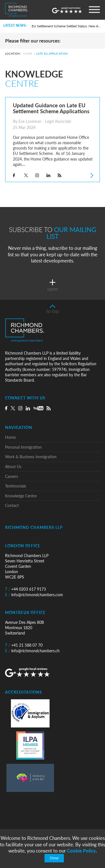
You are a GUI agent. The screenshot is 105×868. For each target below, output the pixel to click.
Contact (12, 505)
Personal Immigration (23, 447)
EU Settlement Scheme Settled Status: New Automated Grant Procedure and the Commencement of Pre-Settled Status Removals (66, 26)
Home (28, 54)
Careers (11, 476)
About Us (13, 467)
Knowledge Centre (21, 496)
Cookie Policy (81, 851)
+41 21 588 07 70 (24, 645)
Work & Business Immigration (31, 457)
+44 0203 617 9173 (25, 589)
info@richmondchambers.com (34, 595)
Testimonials (16, 486)
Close (54, 858)
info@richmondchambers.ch (32, 651)
